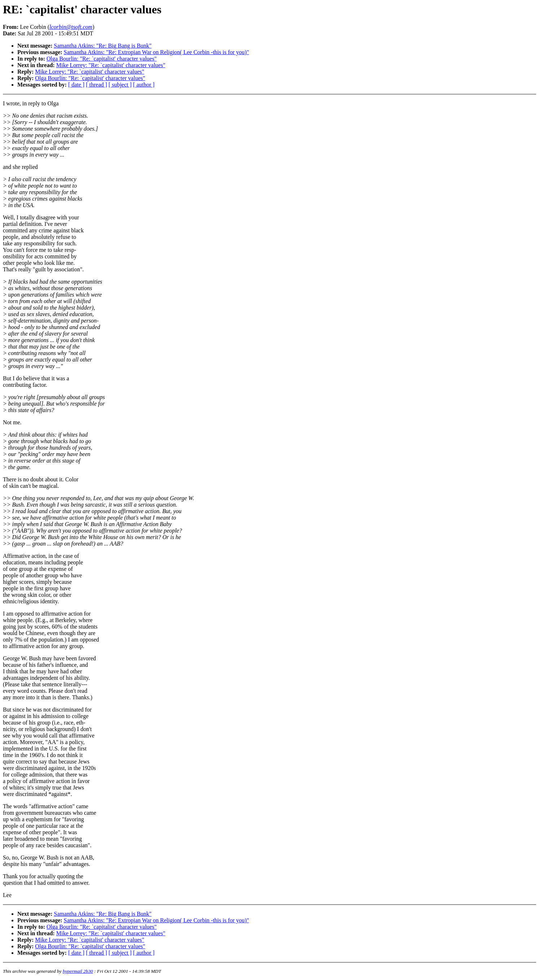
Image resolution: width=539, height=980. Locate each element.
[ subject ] (120, 85)
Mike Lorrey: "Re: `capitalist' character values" (111, 65)
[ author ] (144, 85)
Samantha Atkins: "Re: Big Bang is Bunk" (103, 46)
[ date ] (76, 85)
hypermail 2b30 (78, 971)
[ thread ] (97, 85)
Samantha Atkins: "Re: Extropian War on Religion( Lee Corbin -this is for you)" (157, 52)
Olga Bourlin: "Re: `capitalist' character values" (102, 59)
